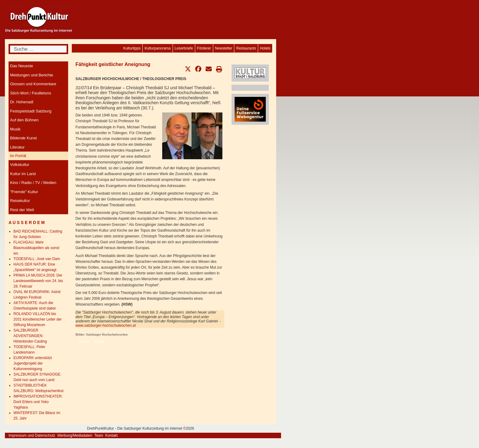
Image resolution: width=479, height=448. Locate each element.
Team (99, 435)
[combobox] (38, 49)
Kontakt (111, 435)
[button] (188, 69)
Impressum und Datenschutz (32, 435)
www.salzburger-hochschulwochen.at (106, 325)
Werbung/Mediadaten (75, 435)
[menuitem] (265, 48)
